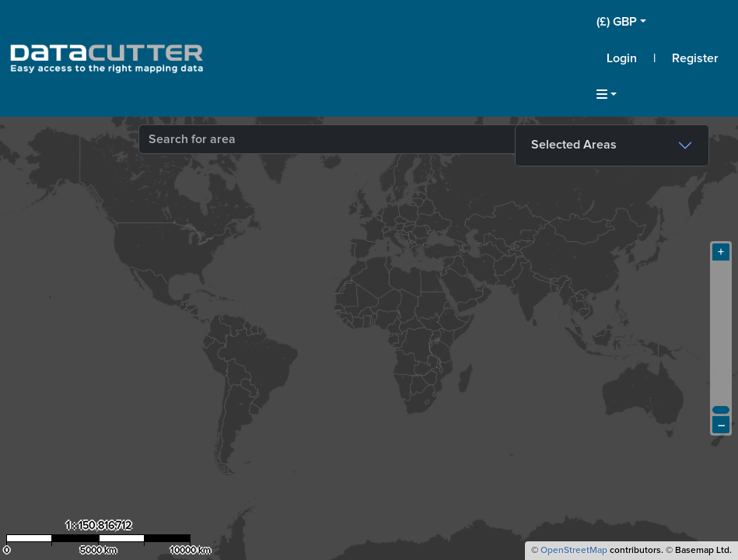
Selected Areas (574, 145)
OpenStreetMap (574, 551)
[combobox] (333, 139)
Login (622, 58)
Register (695, 58)
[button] (663, 22)
